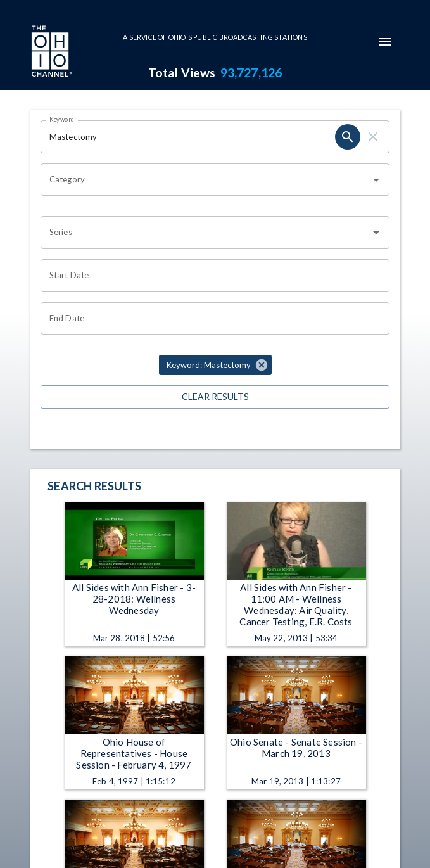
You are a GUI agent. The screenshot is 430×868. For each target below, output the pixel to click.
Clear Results (215, 397)
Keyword (62, 119)
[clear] (373, 137)
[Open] (376, 180)
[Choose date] (211, 276)
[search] (348, 137)
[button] (215, 365)
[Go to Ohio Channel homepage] (51, 53)
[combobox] (206, 180)
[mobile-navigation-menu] (385, 42)
